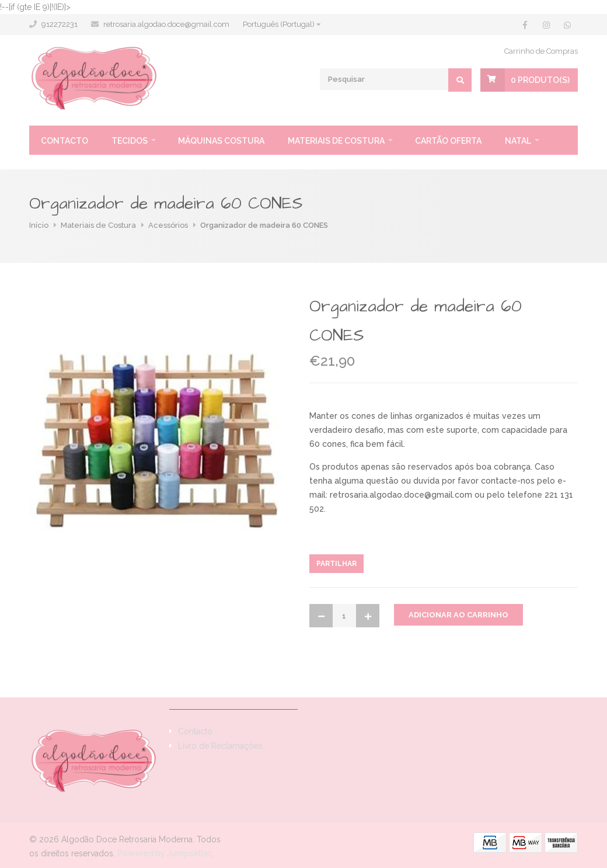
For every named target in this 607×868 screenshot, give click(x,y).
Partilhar (336, 564)
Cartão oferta (448, 141)
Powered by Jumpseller (164, 853)
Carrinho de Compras (541, 51)
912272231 (60, 24)
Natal (518, 141)
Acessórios (168, 225)
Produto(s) (540, 80)
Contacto (64, 141)
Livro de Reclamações (220, 746)
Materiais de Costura (336, 141)
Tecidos (130, 141)
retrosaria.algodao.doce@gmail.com (166, 24)
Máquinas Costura (221, 141)
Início (39, 225)
